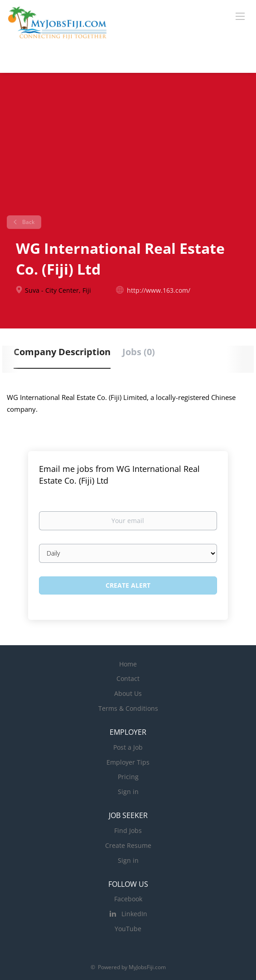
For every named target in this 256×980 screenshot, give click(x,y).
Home (128, 664)
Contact (128, 678)
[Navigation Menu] (240, 16)
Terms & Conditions (128, 708)
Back (28, 222)
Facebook (128, 899)
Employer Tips (128, 762)
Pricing (128, 777)
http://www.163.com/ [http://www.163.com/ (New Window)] (159, 290)
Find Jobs (128, 830)
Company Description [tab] (62, 352)
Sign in (128, 792)
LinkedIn (134, 914)
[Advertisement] (128, 147)
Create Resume (128, 845)
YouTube (128, 929)
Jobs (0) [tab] (139, 352)
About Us (128, 693)
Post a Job (128, 747)
